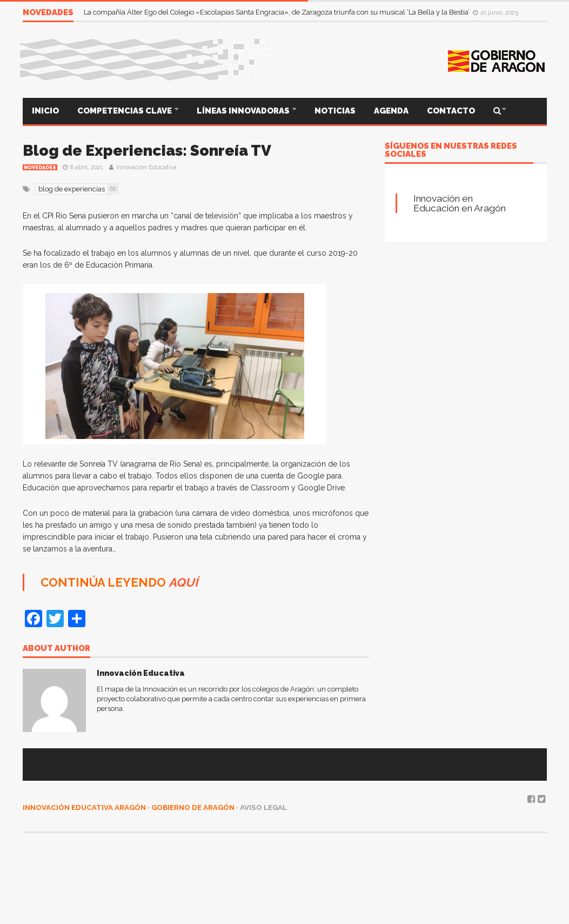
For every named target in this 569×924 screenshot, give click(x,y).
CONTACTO (451, 111)
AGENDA (391, 111)
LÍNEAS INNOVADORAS (244, 111)
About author (56, 649)
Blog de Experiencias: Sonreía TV (147, 151)
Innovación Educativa (146, 167)
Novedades (40, 168)
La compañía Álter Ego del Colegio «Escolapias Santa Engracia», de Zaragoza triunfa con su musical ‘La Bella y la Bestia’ (277, 12)
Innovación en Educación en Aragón (460, 203)
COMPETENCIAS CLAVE (125, 111)
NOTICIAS (335, 111)
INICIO (45, 111)
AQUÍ (183, 582)
